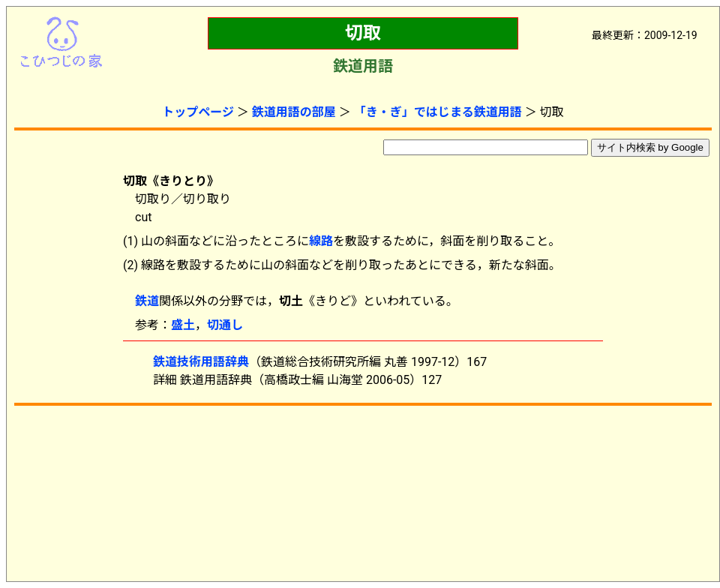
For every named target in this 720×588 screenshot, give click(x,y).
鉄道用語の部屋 (294, 112)
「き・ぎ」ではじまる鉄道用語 (438, 112)
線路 (321, 241)
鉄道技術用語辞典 (201, 362)
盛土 (183, 325)
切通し (225, 325)
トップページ (198, 112)
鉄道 (147, 301)
